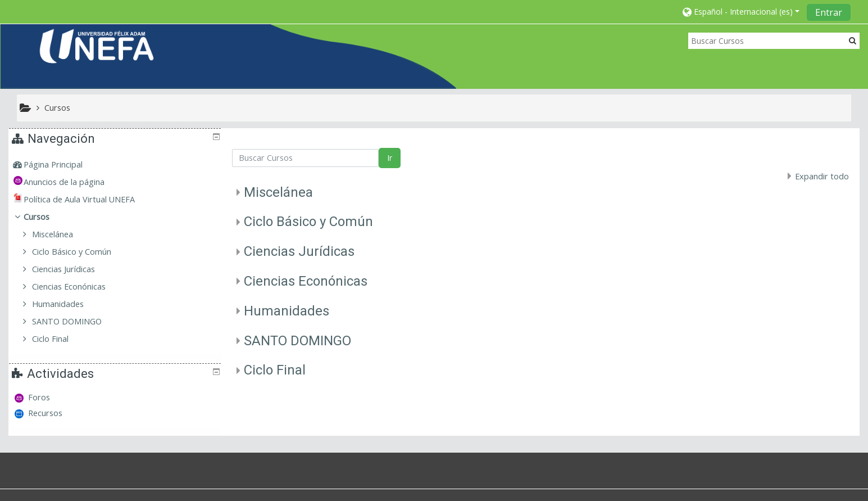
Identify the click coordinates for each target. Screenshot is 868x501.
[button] (741, 12)
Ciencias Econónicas (306, 281)
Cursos (44, 217)
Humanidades (287, 311)
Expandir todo (822, 176)
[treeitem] (116, 165)
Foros (40, 397)
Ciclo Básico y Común (308, 222)
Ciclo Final (275, 370)
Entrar (829, 12)
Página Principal (61, 164)
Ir (390, 158)
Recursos (46, 413)
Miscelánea (278, 192)
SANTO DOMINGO (297, 341)
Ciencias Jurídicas (299, 251)
